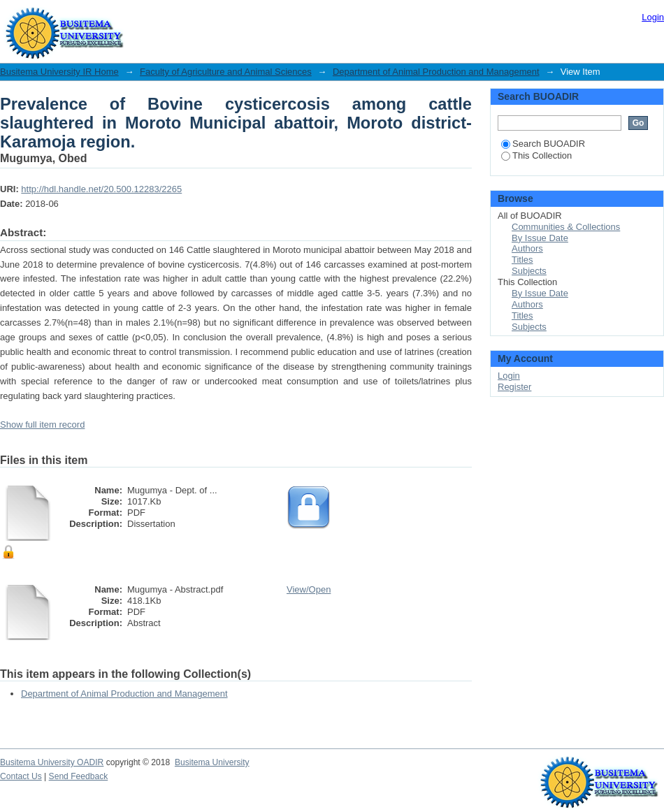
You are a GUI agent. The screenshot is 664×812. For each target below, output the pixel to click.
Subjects (529, 271)
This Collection (536, 155)
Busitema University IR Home (59, 72)
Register (514, 387)
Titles (522, 260)
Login (653, 17)
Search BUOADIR (543, 144)
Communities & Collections (566, 227)
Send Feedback (79, 776)
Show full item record (42, 425)
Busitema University (212, 762)
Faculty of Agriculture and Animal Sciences (226, 72)
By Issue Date (540, 238)
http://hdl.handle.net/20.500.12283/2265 (101, 189)
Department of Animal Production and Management (436, 72)
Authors (527, 248)
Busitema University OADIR (52, 762)
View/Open (309, 589)
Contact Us (21, 776)
